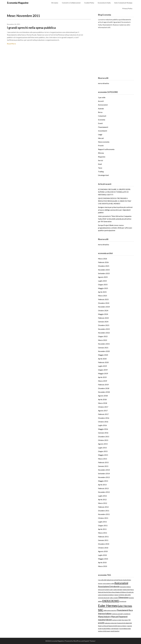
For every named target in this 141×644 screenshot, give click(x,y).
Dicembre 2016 (104, 418)
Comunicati (102, 116)
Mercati (101, 138)
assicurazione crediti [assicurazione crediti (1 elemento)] (108, 583)
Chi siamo (55, 3)
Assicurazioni (103, 105)
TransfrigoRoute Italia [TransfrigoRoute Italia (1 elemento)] (125, 629)
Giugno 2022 (103, 336)
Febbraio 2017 (103, 414)
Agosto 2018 (103, 396)
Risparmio (102, 157)
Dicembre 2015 (104, 437)
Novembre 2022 (104, 333)
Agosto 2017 (103, 411)
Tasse (100, 168)
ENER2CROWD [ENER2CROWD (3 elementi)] (111, 601)
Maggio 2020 (103, 355)
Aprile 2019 (102, 377)
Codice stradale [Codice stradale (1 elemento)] (114, 598)
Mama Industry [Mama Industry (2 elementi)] (104, 617)
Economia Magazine (18, 3)
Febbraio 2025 (103, 299)
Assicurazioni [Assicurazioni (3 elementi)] (121, 583)
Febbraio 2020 (103, 362)
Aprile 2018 (102, 399)
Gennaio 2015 (103, 466)
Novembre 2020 (104, 351)
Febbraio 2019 (103, 385)
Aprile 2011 (102, 529)
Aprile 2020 (102, 359)
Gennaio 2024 (103, 322)
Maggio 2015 (103, 455)
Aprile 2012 (102, 500)
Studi (100, 164)
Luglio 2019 (102, 366)
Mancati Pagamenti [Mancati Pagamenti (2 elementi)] (119, 617)
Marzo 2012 (103, 503)
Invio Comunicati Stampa (123, 3)
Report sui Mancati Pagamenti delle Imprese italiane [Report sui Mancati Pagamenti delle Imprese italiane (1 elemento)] (112, 626)
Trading (101, 172)
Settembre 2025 (104, 273)
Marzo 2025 (103, 296)
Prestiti (101, 146)
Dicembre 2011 (104, 511)
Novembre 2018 (104, 392)
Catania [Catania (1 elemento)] (116, 595)
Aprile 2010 (102, 562)
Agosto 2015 (103, 444)
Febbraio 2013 (103, 488)
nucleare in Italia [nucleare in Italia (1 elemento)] (117, 620)
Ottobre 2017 (103, 407)
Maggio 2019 (103, 373)
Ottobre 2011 (103, 518)
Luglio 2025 (102, 281)
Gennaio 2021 (103, 348)
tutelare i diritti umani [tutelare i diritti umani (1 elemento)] (104, 631)
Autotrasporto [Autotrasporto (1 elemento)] (126, 590)
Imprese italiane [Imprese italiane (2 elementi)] (105, 614)
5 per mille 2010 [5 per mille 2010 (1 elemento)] (102, 580)
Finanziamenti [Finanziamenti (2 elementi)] (123, 610)
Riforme (101, 153)
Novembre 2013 (104, 477)
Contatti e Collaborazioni (71, 3)
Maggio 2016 (103, 429)
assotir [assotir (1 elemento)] (111, 590)
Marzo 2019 (103, 381)
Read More (11, 44)
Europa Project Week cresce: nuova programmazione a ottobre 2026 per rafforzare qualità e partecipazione (115, 228)
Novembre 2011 (104, 514)
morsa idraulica (104, 83)
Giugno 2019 (103, 370)
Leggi (100, 134)
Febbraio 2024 (103, 318)
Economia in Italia (104, 3)
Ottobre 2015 (103, 440)
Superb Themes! (90, 641)
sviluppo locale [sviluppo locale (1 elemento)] (115, 629)
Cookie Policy (89, 3)
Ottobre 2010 (103, 548)
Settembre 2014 (104, 474)
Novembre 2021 (104, 344)
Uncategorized (103, 175)
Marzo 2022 (103, 340)
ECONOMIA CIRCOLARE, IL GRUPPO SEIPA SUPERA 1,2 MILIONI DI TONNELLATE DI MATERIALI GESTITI (114, 192)
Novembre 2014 (104, 470)
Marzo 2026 (103, 259)
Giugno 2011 (103, 526)
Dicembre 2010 (104, 544)
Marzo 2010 (103, 566)
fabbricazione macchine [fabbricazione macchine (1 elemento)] (110, 610)
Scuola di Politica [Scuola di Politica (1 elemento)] (106, 629)
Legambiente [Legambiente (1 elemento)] (127, 614)
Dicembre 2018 (104, 388)
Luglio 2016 (102, 425)
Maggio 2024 (103, 314)
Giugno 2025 (103, 285)
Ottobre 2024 (103, 311)
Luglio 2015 (102, 448)
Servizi (100, 160)
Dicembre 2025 (104, 266)
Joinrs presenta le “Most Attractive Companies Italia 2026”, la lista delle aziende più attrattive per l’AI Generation (115, 219)
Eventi (100, 123)
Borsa (100, 112)
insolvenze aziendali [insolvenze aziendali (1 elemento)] (117, 614)
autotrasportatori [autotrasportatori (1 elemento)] (118, 590)
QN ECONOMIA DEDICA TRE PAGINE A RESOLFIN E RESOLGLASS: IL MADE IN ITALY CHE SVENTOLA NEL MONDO (115, 201)
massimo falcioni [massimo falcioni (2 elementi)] (105, 620)
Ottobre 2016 (103, 422)
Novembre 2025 (104, 270)
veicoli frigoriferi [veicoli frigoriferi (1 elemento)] (115, 631)
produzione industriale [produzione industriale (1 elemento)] (111, 623)
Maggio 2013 (103, 481)
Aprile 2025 (102, 292)
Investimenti (103, 131)
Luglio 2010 (102, 555)
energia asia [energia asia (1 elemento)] (123, 601)
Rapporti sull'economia (106, 149)
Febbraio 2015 (103, 462)
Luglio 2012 (102, 496)
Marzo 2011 (103, 533)
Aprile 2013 (102, 485)
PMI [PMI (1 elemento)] (130, 620)
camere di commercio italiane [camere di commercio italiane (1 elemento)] (106, 595)
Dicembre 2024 (104, 303)
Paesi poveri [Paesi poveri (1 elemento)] (125, 620)
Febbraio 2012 (103, 507)
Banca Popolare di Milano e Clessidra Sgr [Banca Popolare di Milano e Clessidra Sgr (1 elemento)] (123, 592)
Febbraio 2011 (103, 537)
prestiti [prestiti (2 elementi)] (101, 623)
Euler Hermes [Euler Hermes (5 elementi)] (108, 606)
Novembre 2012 (104, 492)
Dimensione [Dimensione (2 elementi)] (123, 597)
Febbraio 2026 (103, 262)
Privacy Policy (127, 8)
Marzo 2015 (103, 459)
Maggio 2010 (103, 559)
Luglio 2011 (102, 522)
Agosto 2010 (103, 551)
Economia (102, 120)
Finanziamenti (103, 127)
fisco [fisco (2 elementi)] (131, 610)
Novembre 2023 (104, 329)
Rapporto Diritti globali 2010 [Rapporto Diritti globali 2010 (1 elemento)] (124, 623)
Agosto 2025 (103, 277)
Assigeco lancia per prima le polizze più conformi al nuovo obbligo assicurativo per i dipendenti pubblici (115, 210)
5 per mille (102, 97)
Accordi (101, 101)
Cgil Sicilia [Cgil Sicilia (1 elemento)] (121, 595)
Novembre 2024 (104, 307)
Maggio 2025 (103, 288)
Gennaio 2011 (103, 540)
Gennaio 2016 (103, 433)
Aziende (101, 109)
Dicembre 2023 (104, 325)
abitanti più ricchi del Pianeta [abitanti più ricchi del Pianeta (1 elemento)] (115, 580)
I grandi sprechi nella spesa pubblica (31, 28)
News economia (104, 142)
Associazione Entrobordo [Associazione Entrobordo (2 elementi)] (109, 586)
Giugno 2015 (103, 451)
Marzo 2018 (103, 403)
